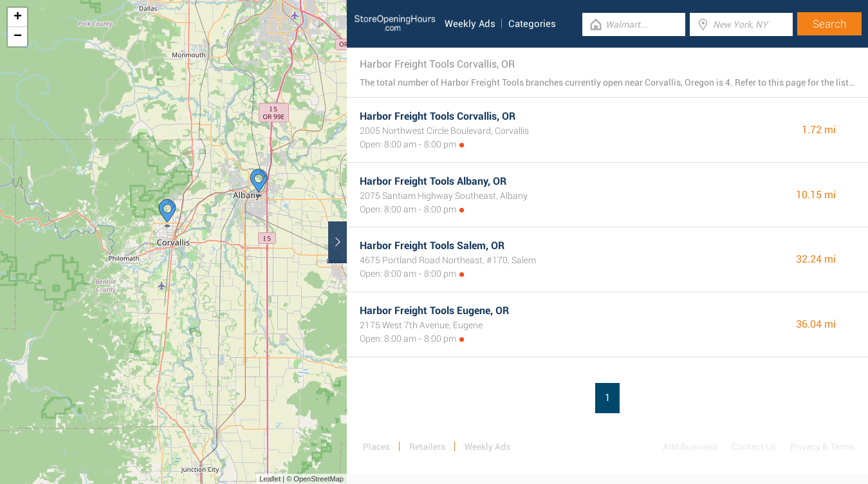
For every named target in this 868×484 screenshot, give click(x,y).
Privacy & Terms (822, 447)
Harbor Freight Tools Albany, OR (433, 181)
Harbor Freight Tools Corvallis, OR (438, 116)
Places (376, 447)
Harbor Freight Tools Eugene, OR (434, 311)
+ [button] (18, 17)
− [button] (18, 37)
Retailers (427, 447)
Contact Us (754, 447)
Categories (532, 24)
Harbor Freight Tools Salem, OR (432, 246)
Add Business (690, 447)
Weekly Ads (470, 24)
